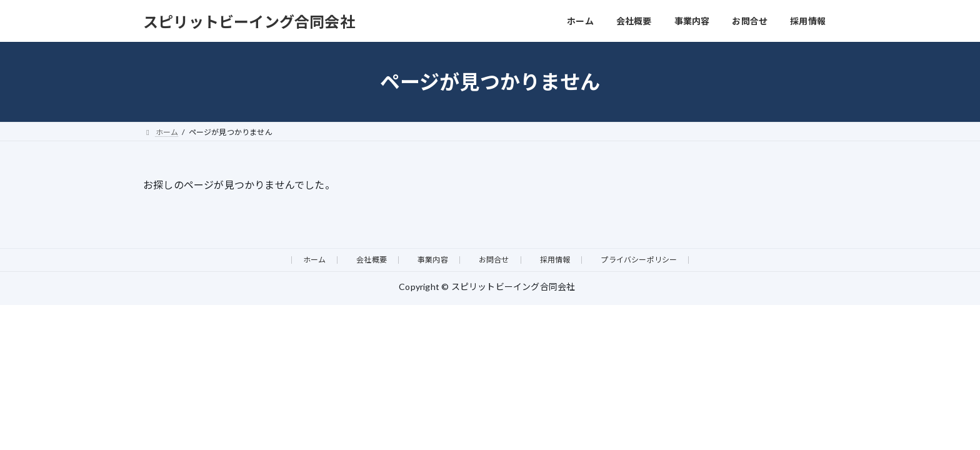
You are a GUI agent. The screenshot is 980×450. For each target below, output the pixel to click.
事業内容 (433, 260)
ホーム (315, 260)
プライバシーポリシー (639, 260)
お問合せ (494, 260)
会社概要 (372, 260)
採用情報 (555, 260)
